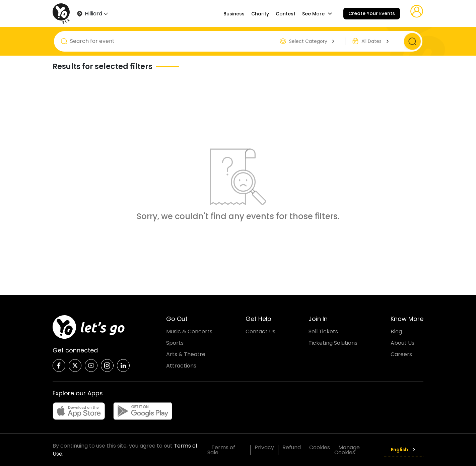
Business (234, 14)
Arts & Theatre (186, 354)
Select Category (313, 41)
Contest (286, 14)
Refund (292, 447)
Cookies (320, 447)
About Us (402, 343)
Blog (396, 331)
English (404, 450)
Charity (260, 14)
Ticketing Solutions (333, 343)
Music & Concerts (189, 331)
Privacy (264, 447)
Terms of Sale (221, 450)
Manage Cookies (347, 450)
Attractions (181, 366)
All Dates (376, 41)
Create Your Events (372, 13)
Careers (401, 354)
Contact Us (260, 331)
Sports (175, 343)
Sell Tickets (323, 331)
